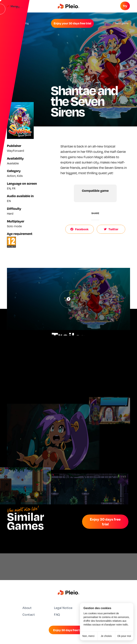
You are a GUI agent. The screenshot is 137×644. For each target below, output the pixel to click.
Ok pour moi (124, 636)
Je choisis (106, 636)
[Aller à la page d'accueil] (68, 6)
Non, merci (88, 636)
